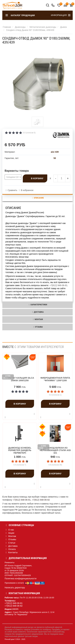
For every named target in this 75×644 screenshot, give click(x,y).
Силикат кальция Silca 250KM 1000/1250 (20, 379)
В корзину (37, 178)
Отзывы (37, 327)
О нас (9, 530)
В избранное (27, 190)
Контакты (11, 552)
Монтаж (37, 319)
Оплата (10, 549)
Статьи (10, 543)
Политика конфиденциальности (21, 578)
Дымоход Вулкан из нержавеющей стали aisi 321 (55, 450)
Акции (9, 533)
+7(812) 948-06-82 (41, 500)
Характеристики (37, 305)
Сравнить (12, 190)
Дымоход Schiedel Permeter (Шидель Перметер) (20, 450)
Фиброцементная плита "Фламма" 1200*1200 (55, 379)
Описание (37, 198)
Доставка (38, 312)
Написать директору (15, 588)
